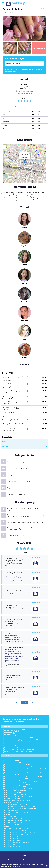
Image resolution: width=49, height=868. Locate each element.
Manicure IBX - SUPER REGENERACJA (17, 797)
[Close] (47, 866)
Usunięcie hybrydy (11, 811)
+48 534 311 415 (25, 94)
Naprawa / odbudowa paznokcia (17, 801)
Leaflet (45, 182)
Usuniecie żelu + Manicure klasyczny (17, 822)
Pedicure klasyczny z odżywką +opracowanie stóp (22, 834)
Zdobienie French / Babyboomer (16, 805)
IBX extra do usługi (12, 799)
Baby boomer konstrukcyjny (15, 824)
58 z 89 (25, 703)
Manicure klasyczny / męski (15, 791)
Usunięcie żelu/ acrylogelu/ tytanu (17, 813)
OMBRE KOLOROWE (12, 814)
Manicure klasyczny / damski (15, 787)
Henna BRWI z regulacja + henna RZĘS (18, 742)
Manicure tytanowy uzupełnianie (16, 785)
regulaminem (15, 866)
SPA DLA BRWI (10, 746)
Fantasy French (11, 761)
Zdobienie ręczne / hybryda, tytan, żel (19, 807)
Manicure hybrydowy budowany (16, 765)
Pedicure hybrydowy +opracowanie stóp (19, 828)
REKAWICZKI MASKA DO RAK (14, 818)
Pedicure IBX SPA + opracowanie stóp (18, 840)
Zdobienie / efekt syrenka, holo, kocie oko (19, 809)
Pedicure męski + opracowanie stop (18, 836)
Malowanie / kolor (11, 803)
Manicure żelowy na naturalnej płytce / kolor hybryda (23, 781)
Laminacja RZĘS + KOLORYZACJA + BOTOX (19, 750)
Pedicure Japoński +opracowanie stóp (19, 830)
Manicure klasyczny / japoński (15, 795)
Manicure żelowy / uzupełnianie (16, 779)
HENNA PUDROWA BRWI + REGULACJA (18, 752)
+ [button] (5, 146)
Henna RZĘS (9, 736)
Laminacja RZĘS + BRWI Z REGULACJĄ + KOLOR (21, 744)
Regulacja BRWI (11, 732)
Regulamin (25, 859)
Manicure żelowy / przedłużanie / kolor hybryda (22, 777)
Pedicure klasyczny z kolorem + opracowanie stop (22, 832)
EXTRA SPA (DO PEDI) (12, 816)
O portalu (10, 859)
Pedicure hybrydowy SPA (14, 846)
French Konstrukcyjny (13, 763)
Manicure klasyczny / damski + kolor (17, 789)
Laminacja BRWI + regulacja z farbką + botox (20, 740)
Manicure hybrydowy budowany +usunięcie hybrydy (23, 767)
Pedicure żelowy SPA (12, 844)
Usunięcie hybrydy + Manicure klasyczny (19, 820)
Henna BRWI (9, 734)
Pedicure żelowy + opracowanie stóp (18, 842)
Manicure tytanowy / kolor (14, 783)
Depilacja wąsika (11, 748)
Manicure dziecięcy (12, 793)
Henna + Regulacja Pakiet (14, 730)
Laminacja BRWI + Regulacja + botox (18, 738)
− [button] (5, 148)
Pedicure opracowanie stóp (15, 838)
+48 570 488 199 (26, 91)
